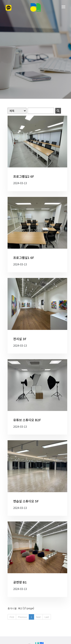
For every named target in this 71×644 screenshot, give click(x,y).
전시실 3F (20, 309)
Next (38, 587)
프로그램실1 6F (24, 227)
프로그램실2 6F (24, 146)
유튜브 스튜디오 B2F (27, 390)
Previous (22, 587)
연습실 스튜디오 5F (26, 471)
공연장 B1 (20, 552)
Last (47, 587)
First (12, 587)
